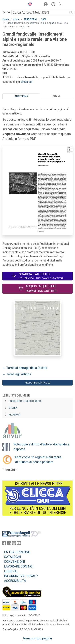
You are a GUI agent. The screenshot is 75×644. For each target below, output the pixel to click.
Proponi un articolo (37, 383)
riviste (16, 19)
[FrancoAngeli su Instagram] (14, 544)
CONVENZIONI (14, 562)
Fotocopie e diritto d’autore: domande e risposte (41, 447)
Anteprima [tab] (21, 96)
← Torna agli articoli (17, 374)
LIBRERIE (10, 571)
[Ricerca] (71, 12)
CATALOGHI (12, 557)
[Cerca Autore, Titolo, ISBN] (40, 12)
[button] (29, 5)
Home (6, 19)
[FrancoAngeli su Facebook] (4, 544)
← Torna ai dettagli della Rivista (25, 368)
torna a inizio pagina (37, 638)
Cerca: (6, 12)
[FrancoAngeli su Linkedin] (9, 544)
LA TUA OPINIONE (17, 552)
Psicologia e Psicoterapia (25, 401)
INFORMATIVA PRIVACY (21, 576)
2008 (44, 19)
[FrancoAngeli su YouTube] (19, 544)
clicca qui (26, 82)
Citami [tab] (56, 96)
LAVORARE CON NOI (19, 566)
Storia (13, 408)
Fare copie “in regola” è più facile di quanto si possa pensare (38, 460)
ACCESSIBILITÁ (15, 581)
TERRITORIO (30, 19)
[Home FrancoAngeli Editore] (13, 5)
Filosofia (14, 415)
